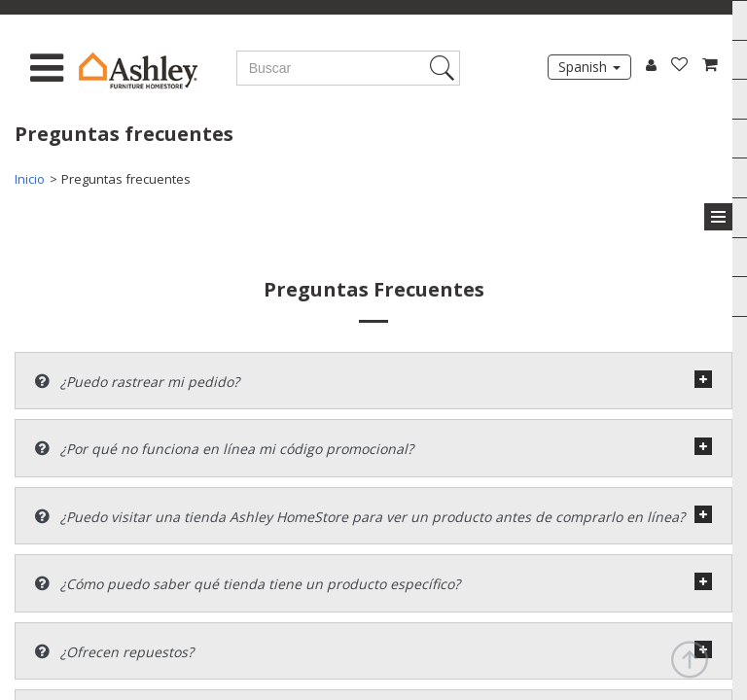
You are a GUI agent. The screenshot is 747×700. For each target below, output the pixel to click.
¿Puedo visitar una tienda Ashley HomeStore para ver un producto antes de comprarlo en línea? (360, 517)
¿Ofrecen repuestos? (114, 652)
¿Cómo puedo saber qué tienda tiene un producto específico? (248, 584)
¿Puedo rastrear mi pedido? (137, 382)
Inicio (30, 179)
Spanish (589, 67)
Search (445, 68)
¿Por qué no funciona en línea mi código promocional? (224, 449)
